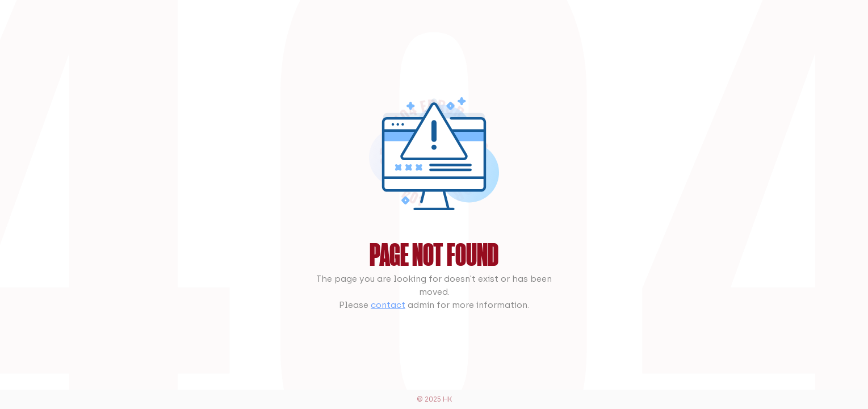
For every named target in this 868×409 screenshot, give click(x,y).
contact (388, 305)
